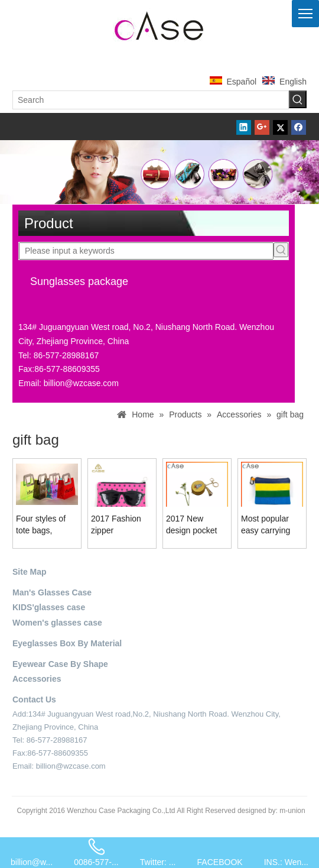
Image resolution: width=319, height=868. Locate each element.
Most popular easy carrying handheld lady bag (267, 525)
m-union (292, 811)
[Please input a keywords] (146, 251)
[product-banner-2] (159, 172)
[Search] (151, 100)
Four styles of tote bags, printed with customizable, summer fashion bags (45, 525)
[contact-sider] (47, 310)
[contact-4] (34, 780)
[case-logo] (159, 24)
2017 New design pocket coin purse (191, 525)
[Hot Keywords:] (298, 99)
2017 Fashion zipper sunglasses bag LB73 (120, 525)
